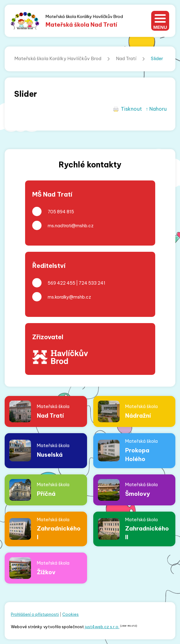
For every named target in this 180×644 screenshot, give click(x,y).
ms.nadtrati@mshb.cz (71, 226)
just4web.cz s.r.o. (102, 627)
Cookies (70, 614)
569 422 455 (61, 283)
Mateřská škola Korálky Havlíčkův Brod (58, 58)
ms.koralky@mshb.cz (69, 297)
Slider (157, 58)
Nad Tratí (126, 58)
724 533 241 (92, 283)
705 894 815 (61, 212)
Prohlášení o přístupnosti (35, 614)
